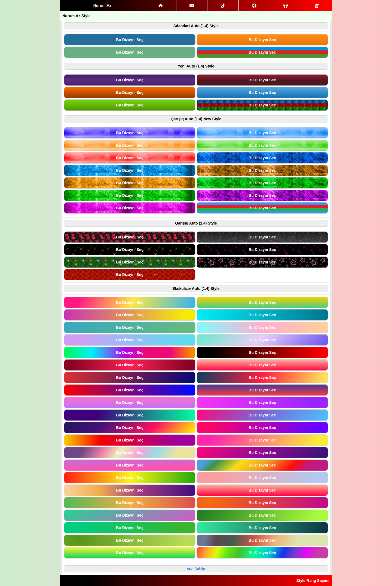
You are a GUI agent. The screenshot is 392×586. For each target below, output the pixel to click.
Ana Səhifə (196, 569)
